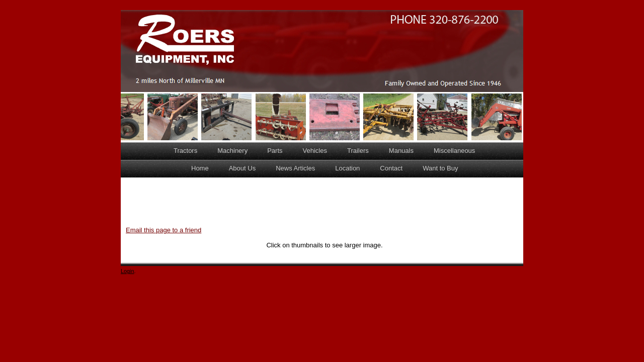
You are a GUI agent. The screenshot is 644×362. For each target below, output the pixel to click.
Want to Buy (440, 168)
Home (200, 168)
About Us (242, 168)
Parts (275, 151)
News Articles (295, 168)
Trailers (358, 151)
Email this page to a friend (164, 230)
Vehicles (315, 151)
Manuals (401, 151)
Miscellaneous (454, 151)
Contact (391, 168)
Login (128, 271)
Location (347, 168)
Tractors (185, 151)
